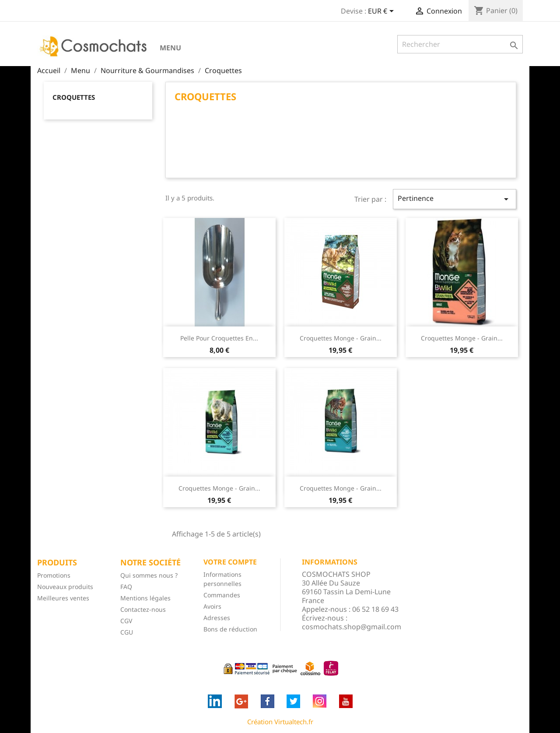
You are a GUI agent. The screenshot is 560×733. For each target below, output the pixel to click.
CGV (126, 621)
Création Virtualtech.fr (280, 722)
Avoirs (212, 606)
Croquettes (74, 97)
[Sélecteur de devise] (382, 12)
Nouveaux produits (65, 587)
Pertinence (455, 199)
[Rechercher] (460, 44)
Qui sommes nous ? (149, 575)
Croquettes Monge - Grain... (341, 338)
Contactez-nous (143, 609)
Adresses (217, 618)
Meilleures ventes (63, 598)
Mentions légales (145, 598)
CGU (127, 632)
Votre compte (230, 562)
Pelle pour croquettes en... (219, 338)
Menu (170, 48)
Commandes (222, 595)
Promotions (54, 575)
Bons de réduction (230, 629)
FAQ (126, 587)
